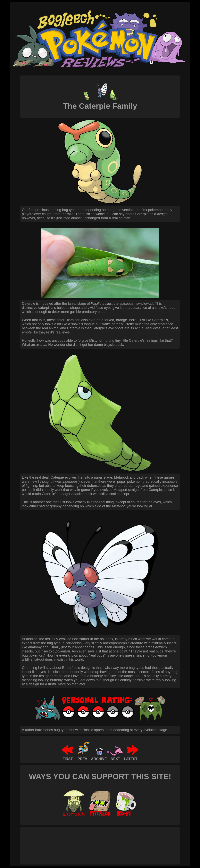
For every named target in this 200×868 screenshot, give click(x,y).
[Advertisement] (93, 842)
